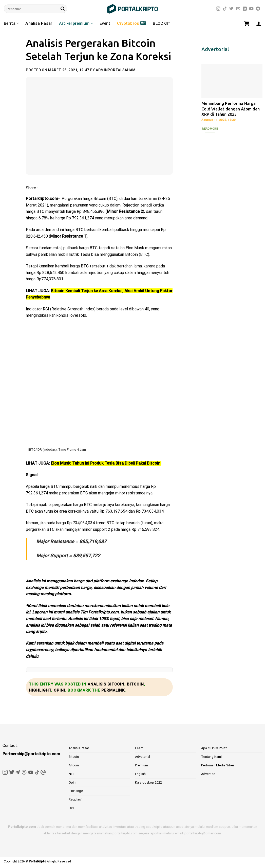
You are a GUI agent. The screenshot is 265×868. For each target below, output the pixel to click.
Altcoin (74, 765)
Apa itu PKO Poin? (214, 748)
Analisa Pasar (39, 23)
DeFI (72, 808)
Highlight (40, 690)
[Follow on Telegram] (258, 9)
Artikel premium (76, 24)
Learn (139, 748)
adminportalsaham (116, 70)
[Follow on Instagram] (218, 9)
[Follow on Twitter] (231, 9)
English (140, 774)
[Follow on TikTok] (225, 9)
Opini (59, 690)
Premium (141, 765)
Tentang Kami (211, 757)
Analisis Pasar (79, 748)
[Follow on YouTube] (251, 9)
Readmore (210, 129)
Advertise (208, 774)
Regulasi (75, 799)
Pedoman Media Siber (218, 765)
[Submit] (63, 9)
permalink (113, 690)
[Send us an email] (238, 9)
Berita (11, 24)
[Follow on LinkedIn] (245, 9)
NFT (72, 774)
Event (105, 23)
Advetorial (143, 757)
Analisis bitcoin (106, 684)
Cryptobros (128, 23)
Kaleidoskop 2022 (148, 782)
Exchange (76, 791)
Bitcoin (135, 684)
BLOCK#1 (162, 23)
